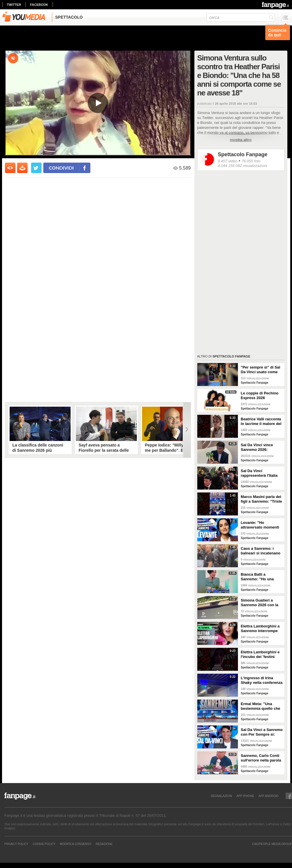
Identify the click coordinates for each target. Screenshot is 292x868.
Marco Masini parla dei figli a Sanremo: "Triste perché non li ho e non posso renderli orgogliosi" (261, 499)
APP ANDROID (268, 796)
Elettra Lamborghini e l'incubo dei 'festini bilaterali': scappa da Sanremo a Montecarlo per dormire (261, 654)
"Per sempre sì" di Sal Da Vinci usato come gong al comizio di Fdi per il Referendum (261, 370)
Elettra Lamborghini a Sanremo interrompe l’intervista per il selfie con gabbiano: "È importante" (261, 629)
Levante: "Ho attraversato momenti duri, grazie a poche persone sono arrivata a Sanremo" (261, 525)
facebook (39, 5)
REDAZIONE (104, 844)
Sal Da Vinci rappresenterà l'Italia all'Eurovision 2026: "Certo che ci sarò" (259, 473)
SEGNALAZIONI (221, 796)
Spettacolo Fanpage (243, 154)
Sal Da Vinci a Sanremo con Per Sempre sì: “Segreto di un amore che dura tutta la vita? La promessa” (262, 732)
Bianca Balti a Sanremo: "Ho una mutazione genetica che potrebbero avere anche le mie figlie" (260, 577)
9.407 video (228, 161)
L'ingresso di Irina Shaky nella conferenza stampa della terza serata (262, 680)
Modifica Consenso (76, 844)
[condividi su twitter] (36, 168)
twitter (14, 5)
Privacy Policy (16, 844)
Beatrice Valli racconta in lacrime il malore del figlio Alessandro (261, 421)
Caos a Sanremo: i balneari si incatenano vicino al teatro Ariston (261, 551)
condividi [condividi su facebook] (61, 168)
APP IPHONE (245, 796)
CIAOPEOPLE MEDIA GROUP (272, 844)
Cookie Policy (44, 844)
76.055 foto (251, 161)
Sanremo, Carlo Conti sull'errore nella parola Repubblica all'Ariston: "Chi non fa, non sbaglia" (261, 758)
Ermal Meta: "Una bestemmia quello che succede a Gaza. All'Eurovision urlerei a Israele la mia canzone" (262, 706)
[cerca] (241, 17)
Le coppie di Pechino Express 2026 (260, 395)
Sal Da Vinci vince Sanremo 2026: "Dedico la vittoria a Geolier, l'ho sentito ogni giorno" (259, 447)
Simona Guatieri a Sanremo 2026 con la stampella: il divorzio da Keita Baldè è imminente (260, 603)
